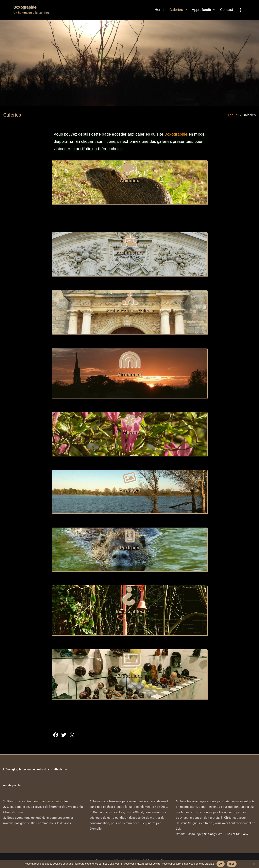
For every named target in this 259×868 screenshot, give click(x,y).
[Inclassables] (129, 596)
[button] (185, 10)
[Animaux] (129, 169)
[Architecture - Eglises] (129, 298)
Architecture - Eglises (129, 310)
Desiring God (213, 834)
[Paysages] (129, 478)
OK (220, 864)
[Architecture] (129, 240)
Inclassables (129, 612)
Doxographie (25, 7)
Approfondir (204, 10)
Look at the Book (237, 834)
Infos (232, 864)
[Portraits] (129, 536)
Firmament (130, 374)
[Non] (254, 864)
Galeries (178, 10)
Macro (130, 432)
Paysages (129, 490)
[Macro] (129, 420)
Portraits (130, 548)
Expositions (130, 676)
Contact (227, 10)
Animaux (129, 181)
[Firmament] (129, 359)
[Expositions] (129, 660)
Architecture (129, 253)
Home (160, 10)
